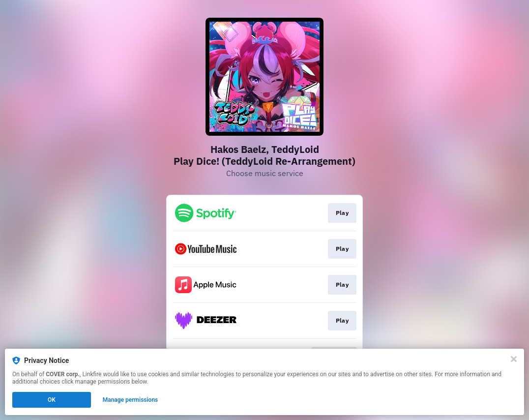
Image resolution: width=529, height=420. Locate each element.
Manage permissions (131, 400)
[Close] (514, 359)
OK (52, 400)
